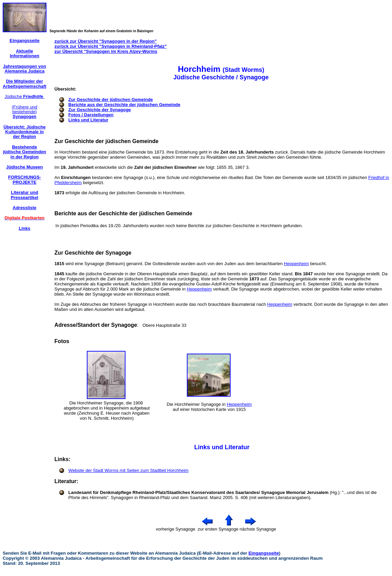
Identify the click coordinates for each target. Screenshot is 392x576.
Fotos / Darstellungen (91, 115)
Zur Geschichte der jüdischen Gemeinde (111, 100)
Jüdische (24, 96)
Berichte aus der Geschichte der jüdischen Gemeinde (124, 105)
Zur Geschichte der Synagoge (100, 110)
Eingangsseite (264, 553)
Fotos (62, 341)
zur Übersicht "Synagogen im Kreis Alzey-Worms (106, 51)
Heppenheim (296, 264)
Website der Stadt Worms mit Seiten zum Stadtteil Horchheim (129, 470)
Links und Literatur (89, 120)
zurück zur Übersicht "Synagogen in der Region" (106, 41)
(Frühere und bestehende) (25, 112)
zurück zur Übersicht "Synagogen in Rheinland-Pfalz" (111, 46)
